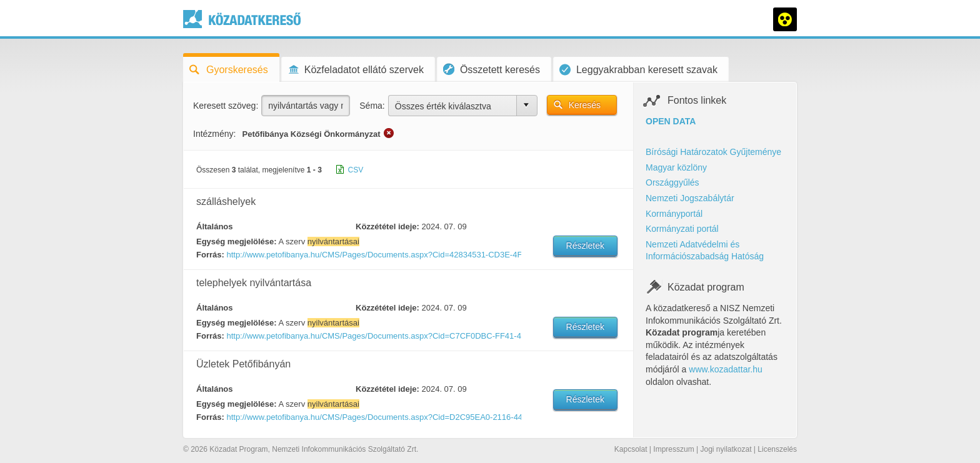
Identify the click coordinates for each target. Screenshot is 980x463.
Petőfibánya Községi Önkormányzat (311, 134)
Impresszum (673, 449)
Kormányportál (674, 214)
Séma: (372, 106)
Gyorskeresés (229, 70)
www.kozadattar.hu (726, 369)
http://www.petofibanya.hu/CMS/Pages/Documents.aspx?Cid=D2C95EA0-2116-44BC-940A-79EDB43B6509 (373, 417)
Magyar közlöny (676, 167)
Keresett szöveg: (226, 106)
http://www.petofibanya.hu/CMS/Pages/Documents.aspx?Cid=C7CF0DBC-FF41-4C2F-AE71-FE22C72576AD (373, 336)
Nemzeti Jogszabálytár (690, 198)
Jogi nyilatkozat (726, 449)
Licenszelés (777, 449)
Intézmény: (214, 134)
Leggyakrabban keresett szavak (638, 70)
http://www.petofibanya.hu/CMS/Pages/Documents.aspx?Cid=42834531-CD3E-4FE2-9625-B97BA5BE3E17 (373, 255)
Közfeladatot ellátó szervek (356, 70)
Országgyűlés (672, 182)
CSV (356, 170)
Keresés (585, 105)
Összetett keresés (492, 69)
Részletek (585, 246)
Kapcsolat (631, 449)
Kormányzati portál (682, 229)
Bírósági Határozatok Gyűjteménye (713, 152)
